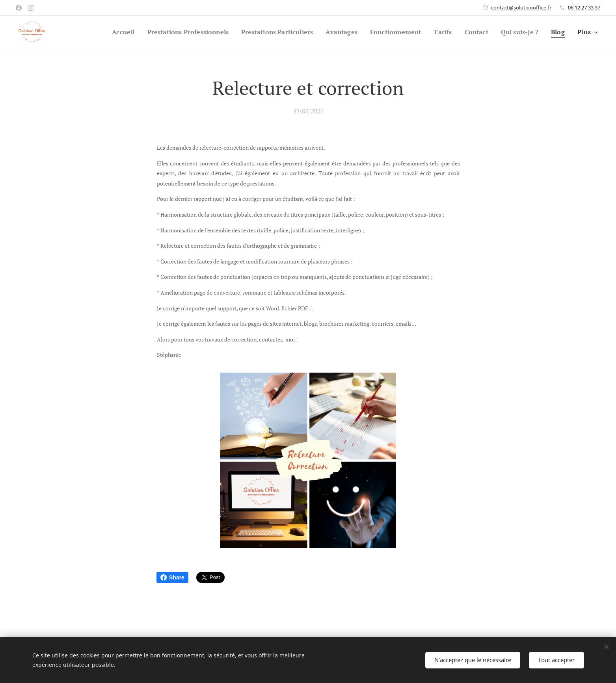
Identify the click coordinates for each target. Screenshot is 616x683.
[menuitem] (100, 32)
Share (172, 577)
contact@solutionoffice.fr (521, 7)
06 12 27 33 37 (584, 7)
